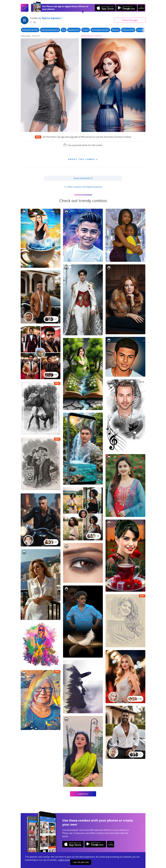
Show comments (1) (83, 178)
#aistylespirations (50, 30)
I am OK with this (81, 862)
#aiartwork (74, 30)
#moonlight (143, 30)
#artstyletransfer (100, 30)
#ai (64, 30)
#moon (116, 30)
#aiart (86, 30)
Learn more (64, 860)
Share (130, 20)
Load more (83, 794)
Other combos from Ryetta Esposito (83, 187)
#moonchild (128, 30)
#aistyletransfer (30, 30)
